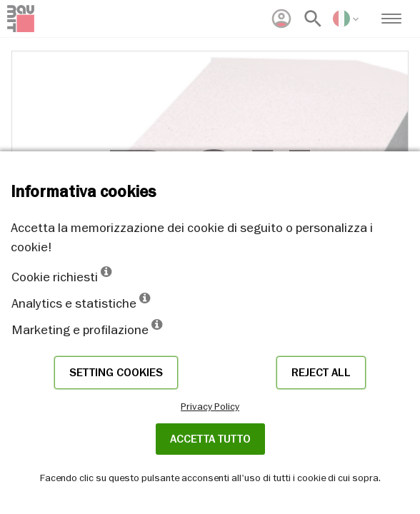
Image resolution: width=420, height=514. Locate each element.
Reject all (321, 373)
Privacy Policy (210, 406)
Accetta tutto (210, 439)
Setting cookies (116, 373)
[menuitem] (281, 19)
